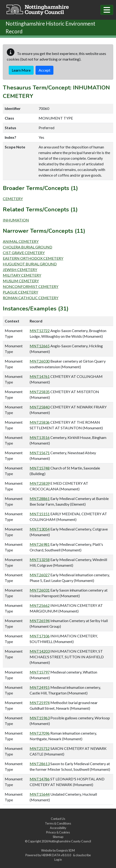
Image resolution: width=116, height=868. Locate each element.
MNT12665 (40, 346)
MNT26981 (40, 544)
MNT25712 (40, 748)
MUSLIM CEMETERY (21, 281)
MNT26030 (40, 361)
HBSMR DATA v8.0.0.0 (57, 855)
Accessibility (58, 828)
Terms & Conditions (58, 823)
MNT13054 (40, 529)
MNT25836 (40, 422)
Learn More (21, 70)
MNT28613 (40, 764)
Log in (58, 860)
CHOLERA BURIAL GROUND (28, 247)
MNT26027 (40, 575)
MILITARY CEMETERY (22, 275)
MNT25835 (40, 392)
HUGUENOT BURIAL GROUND (30, 264)
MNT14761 (40, 376)
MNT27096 (40, 733)
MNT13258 (40, 560)
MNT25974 (40, 703)
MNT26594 (40, 621)
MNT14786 (40, 779)
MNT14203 (40, 651)
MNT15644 (40, 794)
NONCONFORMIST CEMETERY (31, 286)
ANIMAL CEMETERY (21, 241)
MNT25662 (40, 605)
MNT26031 (40, 590)
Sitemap (58, 837)
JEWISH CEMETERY (20, 269)
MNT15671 (40, 453)
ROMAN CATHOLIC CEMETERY (31, 298)
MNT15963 (40, 718)
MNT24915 (40, 687)
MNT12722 (40, 331)
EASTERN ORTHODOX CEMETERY (33, 258)
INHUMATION (16, 220)
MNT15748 (40, 468)
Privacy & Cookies (58, 832)
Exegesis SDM (66, 850)
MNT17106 (40, 636)
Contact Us (58, 819)
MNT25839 (40, 483)
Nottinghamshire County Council (70, 841)
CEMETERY (13, 199)
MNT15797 (40, 672)
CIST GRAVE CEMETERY (24, 253)
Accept (44, 70)
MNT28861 (40, 498)
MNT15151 (40, 514)
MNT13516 (40, 437)
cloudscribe (83, 855)
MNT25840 (40, 407)
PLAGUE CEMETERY (20, 292)
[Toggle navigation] (107, 10)
